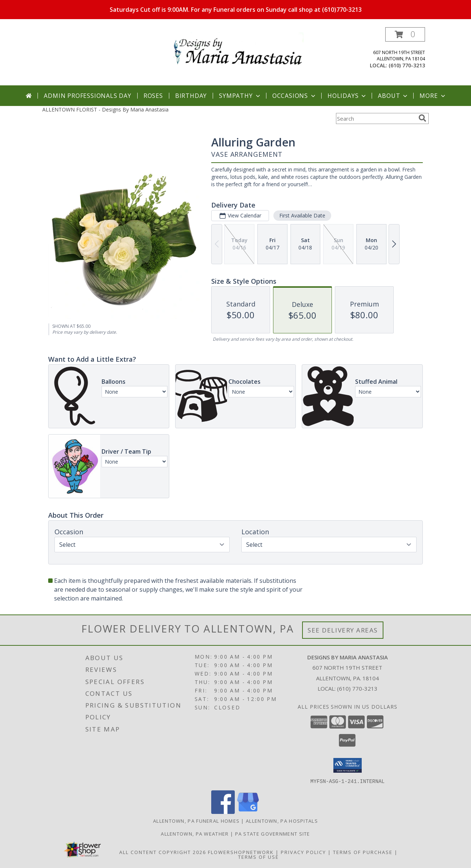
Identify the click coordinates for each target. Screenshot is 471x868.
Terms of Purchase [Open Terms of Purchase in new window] (363, 852)
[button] (405, 34)
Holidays (347, 96)
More (433, 96)
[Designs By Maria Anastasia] (238, 48)
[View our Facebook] (223, 812)
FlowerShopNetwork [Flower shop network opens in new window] (241, 852)
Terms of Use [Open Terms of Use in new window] (258, 857)
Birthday (191, 96)
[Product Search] (376, 118)
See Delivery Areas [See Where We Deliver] (343, 630)
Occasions (295, 96)
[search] (422, 118)
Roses (153, 96)
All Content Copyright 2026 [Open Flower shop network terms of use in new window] (163, 852)
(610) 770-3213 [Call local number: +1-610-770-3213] (407, 65)
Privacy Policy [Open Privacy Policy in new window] (303, 852)
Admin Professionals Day (87, 96)
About (393, 96)
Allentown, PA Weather (195, 833)
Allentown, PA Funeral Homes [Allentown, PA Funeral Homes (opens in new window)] (196, 821)
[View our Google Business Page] (248, 812)
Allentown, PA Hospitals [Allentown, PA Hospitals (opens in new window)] (282, 821)
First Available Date (302, 215)
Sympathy (240, 96)
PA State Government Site (273, 833)
